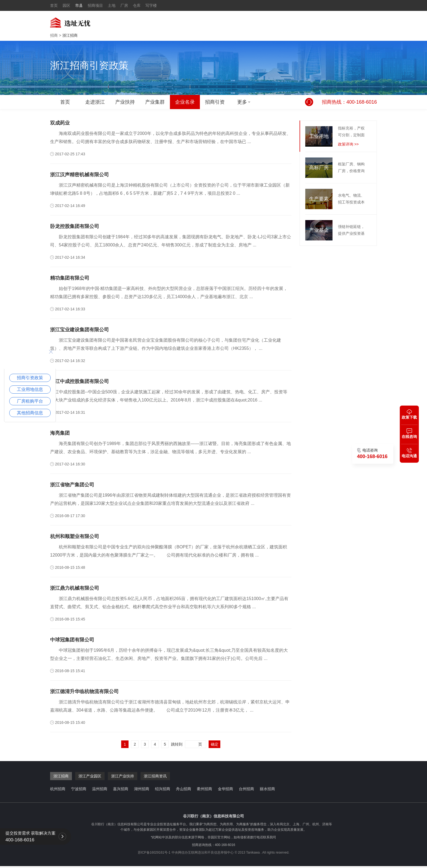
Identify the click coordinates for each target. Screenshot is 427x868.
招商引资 (215, 102)
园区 (66, 5)
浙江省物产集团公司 (72, 485)
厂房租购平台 (30, 401)
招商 (54, 35)
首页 (54, 5)
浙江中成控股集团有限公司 (80, 381)
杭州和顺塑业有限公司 (75, 536)
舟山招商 (184, 789)
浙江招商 (70, 35)
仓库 (137, 5)
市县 (79, 5)
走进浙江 (95, 102)
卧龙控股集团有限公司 (75, 226)
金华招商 (225, 789)
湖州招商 (142, 789)
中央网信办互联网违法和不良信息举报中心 (203, 852)
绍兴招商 (163, 789)
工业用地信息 (30, 389)
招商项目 (95, 5)
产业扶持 (125, 102)
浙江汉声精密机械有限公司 (80, 175)
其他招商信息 (30, 413)
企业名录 (185, 102)
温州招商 (100, 789)
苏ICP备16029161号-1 (154, 852)
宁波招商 (79, 789)
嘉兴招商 (121, 789)
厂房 (124, 5)
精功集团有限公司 (70, 278)
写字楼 (151, 5)
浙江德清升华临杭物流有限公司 (84, 691)
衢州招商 (205, 789)
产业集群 (155, 102)
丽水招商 (267, 789)
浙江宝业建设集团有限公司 (80, 330)
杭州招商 (58, 789)
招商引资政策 (30, 378)
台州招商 (246, 789)
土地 (112, 5)
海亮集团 (60, 433)
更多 (242, 102)
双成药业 (60, 123)
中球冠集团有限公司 (72, 640)
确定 (215, 744)
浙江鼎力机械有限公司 (75, 588)
